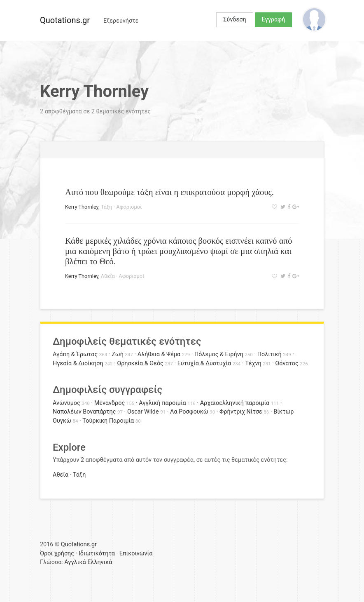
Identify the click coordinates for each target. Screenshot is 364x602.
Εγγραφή (274, 20)
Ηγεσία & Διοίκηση (78, 363)
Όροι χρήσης (57, 554)
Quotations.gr (65, 20)
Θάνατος (287, 363)
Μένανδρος (110, 403)
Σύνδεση (234, 20)
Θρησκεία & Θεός (140, 363)
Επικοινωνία (136, 554)
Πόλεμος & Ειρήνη (219, 354)
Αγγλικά (75, 562)
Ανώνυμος (66, 403)
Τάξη (107, 207)
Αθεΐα (108, 276)
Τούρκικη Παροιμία (108, 421)
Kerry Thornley (82, 207)
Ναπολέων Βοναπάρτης (84, 412)
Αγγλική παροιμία (162, 403)
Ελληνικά (100, 562)
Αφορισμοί (129, 207)
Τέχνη (253, 363)
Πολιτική (269, 354)
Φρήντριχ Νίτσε (241, 412)
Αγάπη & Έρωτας (75, 354)
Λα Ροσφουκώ (189, 412)
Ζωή (118, 354)
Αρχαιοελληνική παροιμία (235, 403)
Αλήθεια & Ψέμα (159, 354)
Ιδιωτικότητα (97, 554)
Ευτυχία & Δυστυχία (204, 363)
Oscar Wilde (143, 412)
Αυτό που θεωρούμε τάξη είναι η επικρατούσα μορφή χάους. (169, 192)
